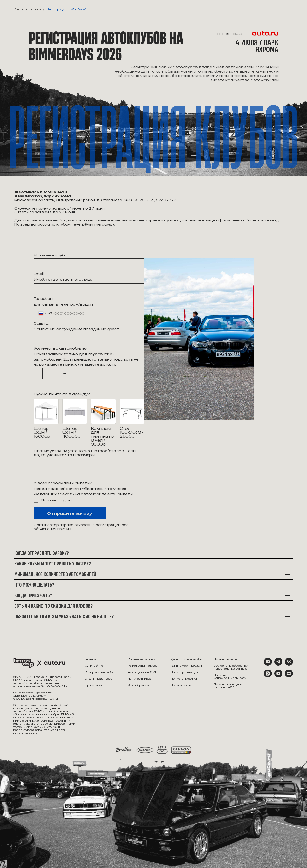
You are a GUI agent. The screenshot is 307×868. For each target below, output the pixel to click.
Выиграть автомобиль (101, 672)
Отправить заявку (70, 513)
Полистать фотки (184, 679)
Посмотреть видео (184, 672)
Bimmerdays (22, 705)
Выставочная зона (141, 659)
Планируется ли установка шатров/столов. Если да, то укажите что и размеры (85, 453)
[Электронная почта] (268, 664)
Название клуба (50, 255)
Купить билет (95, 666)
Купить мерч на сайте (187, 659)
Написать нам (181, 685)
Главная (91, 659)
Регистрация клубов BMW (67, 9)
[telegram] (278, 664)
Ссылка (41, 323)
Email (39, 274)
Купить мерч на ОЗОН (186, 666)
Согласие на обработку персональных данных (231, 667)
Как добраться (139, 685)
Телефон (43, 299)
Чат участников (139, 679)
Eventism (40, 696)
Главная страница (28, 9)
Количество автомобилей (60, 348)
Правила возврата (227, 659)
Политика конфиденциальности (230, 676)
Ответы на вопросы (99, 679)
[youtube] (278, 676)
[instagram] (268, 676)
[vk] (289, 664)
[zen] (289, 676)
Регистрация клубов (143, 666)
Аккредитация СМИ (143, 672)
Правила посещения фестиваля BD (229, 686)
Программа (93, 685)
